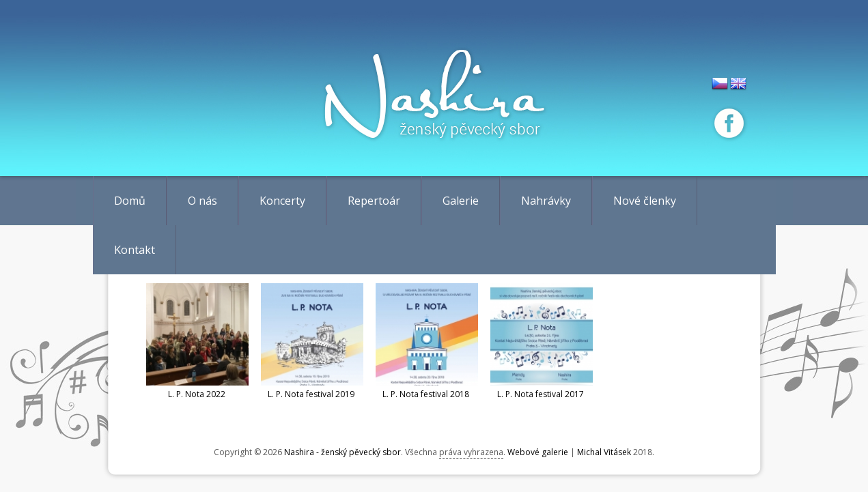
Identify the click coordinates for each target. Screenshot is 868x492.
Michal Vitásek (604, 452)
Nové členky (645, 201)
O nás (202, 201)
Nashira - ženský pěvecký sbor (342, 452)
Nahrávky (546, 201)
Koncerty (282, 201)
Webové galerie (538, 452)
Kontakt (135, 250)
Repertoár (374, 201)
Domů (130, 201)
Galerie (461, 201)
